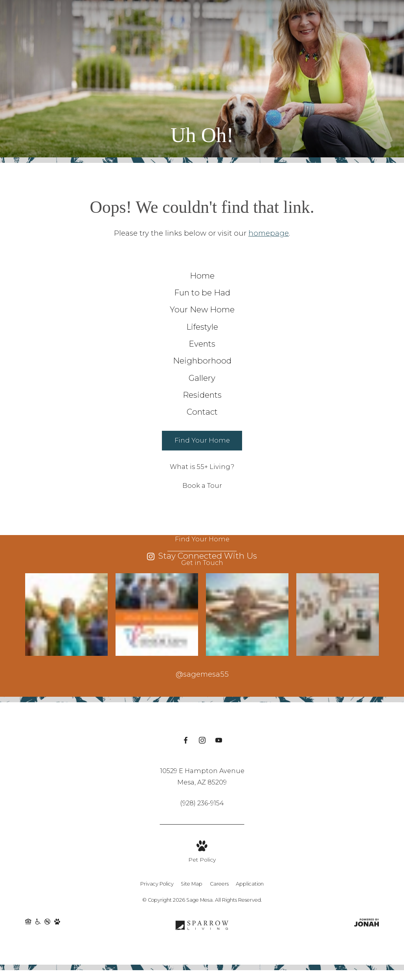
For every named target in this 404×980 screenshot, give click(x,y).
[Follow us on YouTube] (219, 810)
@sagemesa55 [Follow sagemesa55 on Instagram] (202, 742)
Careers (219, 953)
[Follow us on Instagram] (202, 810)
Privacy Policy (157, 953)
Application (250, 953)
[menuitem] (202, 280)
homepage (269, 233)
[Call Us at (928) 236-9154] (202, 872)
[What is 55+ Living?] (202, 534)
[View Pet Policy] (202, 922)
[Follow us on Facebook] (186, 810)
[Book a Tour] (202, 554)
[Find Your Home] (202, 508)
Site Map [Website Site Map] (192, 953)
